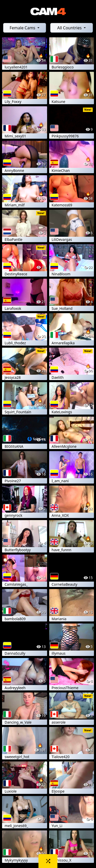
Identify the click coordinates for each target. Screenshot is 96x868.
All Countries (70, 28)
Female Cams (23, 28)
